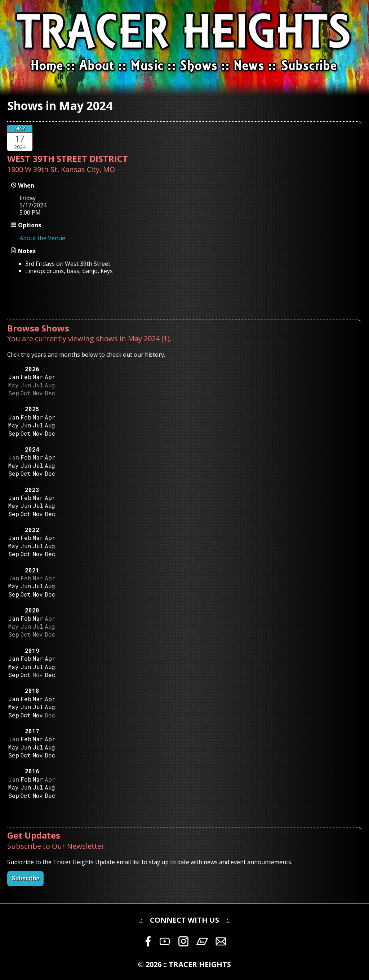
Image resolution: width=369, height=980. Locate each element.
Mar (38, 377)
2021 (32, 570)
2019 (32, 651)
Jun (26, 425)
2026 (32, 369)
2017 (32, 731)
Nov (38, 433)
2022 (32, 530)
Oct (26, 433)
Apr (50, 377)
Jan (14, 377)
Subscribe (25, 878)
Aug (50, 425)
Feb (26, 377)
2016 (32, 771)
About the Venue (42, 238)
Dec (50, 433)
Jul (38, 425)
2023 (32, 490)
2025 (32, 409)
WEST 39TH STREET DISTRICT (68, 159)
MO (109, 169)
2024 (32, 449)
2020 (32, 610)
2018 (32, 691)
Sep (14, 433)
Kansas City (80, 169)
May (14, 425)
